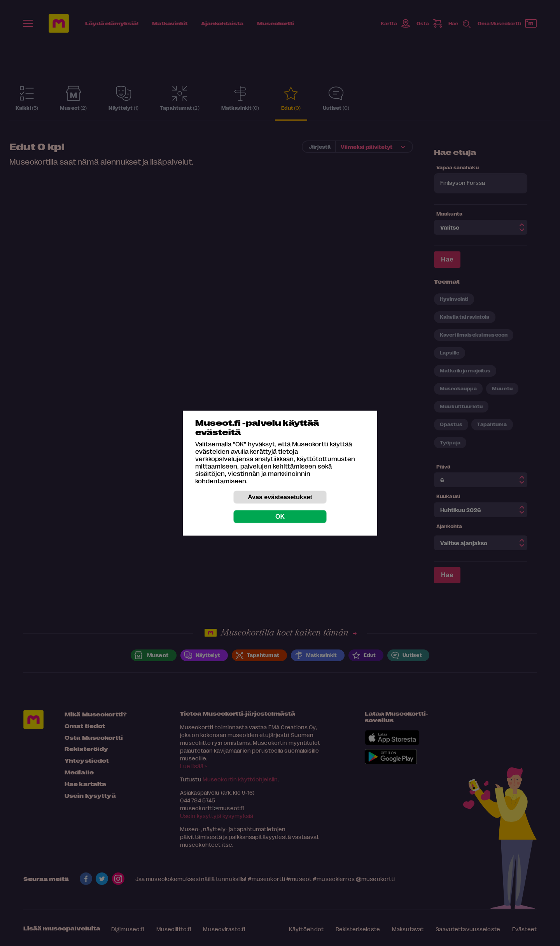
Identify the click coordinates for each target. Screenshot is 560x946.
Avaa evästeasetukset (280, 497)
